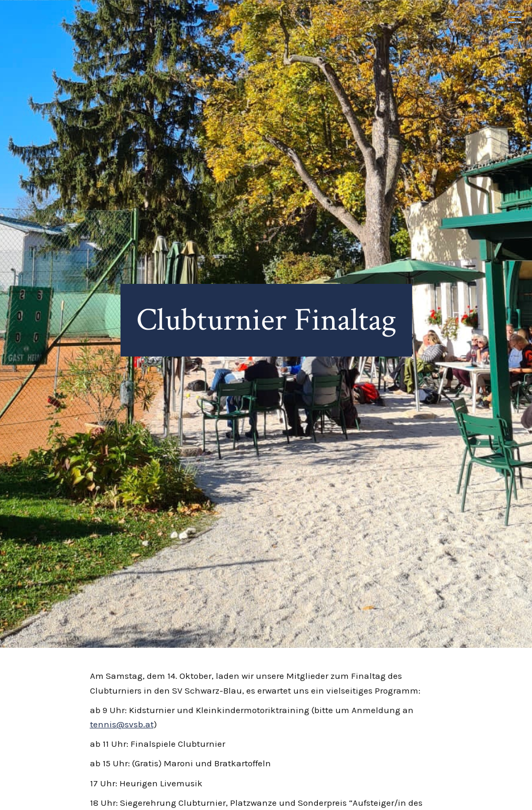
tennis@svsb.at (122, 724)
